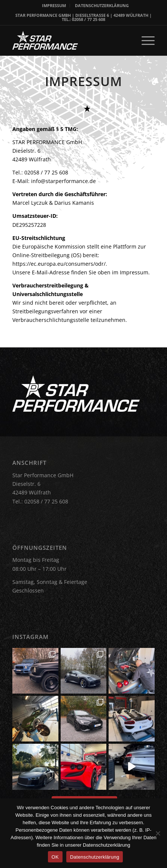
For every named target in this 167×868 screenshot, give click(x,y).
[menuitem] (54, 6)
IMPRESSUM (54, 5)
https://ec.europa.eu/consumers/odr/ (59, 264)
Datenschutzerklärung (95, 857)
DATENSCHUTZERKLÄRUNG (102, 5)
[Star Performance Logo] (69, 40)
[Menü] (144, 40)
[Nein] (158, 833)
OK (55, 857)
